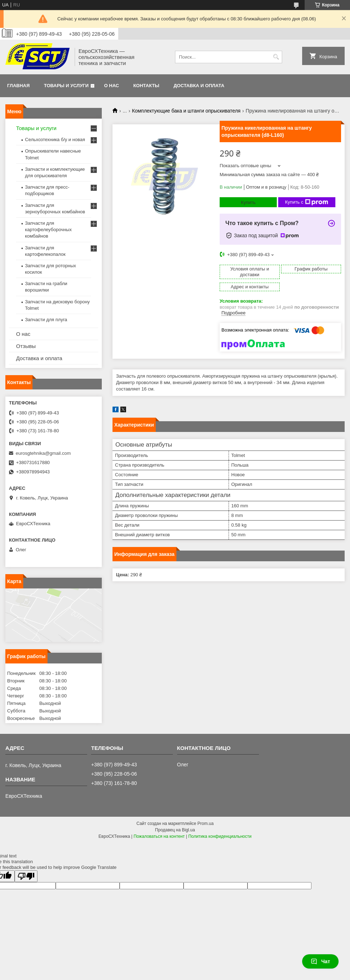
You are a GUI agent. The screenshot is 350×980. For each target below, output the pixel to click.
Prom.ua (206, 824)
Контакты (146, 86)
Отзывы (26, 346)
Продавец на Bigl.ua (175, 830)
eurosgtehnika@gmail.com (43, 453)
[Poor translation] (26, 876)
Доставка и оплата (199, 86)
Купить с (307, 202)
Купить (248, 202)
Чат (320, 961)
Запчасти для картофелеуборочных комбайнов (48, 230)
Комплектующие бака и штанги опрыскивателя (186, 111)
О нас (112, 86)
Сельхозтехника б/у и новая (55, 140)
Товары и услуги (66, 86)
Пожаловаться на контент (159, 836)
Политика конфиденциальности (220, 836)
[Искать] (276, 57)
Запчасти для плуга (46, 320)
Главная (18, 86)
